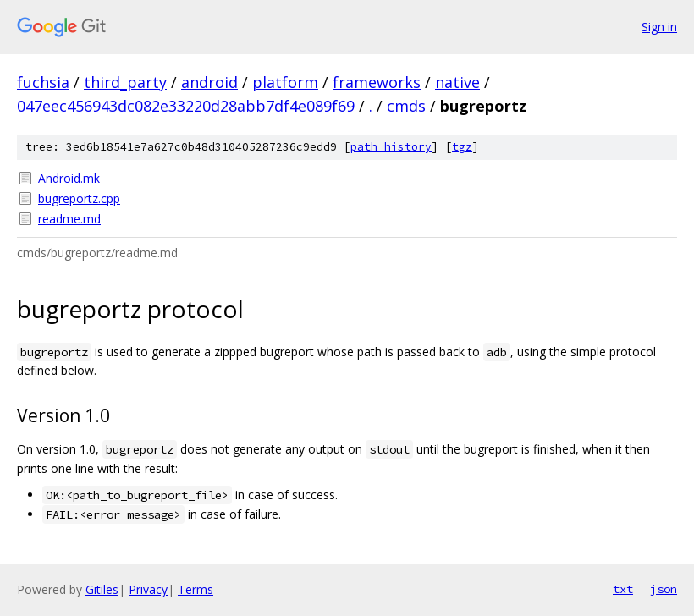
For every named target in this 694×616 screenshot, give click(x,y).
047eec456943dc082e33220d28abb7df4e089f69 (186, 106)
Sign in (659, 27)
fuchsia (43, 82)
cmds (406, 106)
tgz (462, 147)
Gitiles (102, 589)
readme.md (69, 219)
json (664, 589)
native (457, 82)
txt (623, 589)
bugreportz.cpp (79, 198)
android (209, 82)
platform (285, 82)
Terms (196, 589)
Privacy (148, 589)
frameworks (377, 82)
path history (391, 147)
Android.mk (69, 178)
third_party (125, 82)
